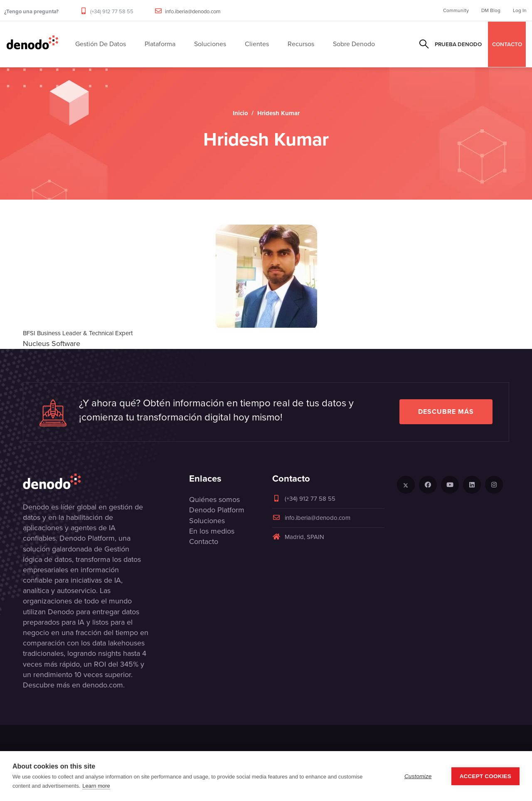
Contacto (204, 541)
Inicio (240, 113)
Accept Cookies (485, 776)
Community (456, 10)
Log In (520, 10)
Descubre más (446, 412)
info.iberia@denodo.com (193, 11)
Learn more (96, 786)
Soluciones (207, 521)
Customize (418, 776)
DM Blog (491, 10)
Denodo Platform (217, 510)
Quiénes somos (214, 499)
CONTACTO (507, 44)
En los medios (212, 531)
